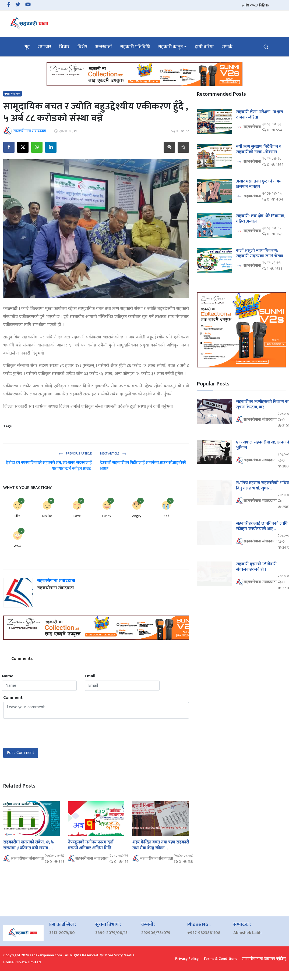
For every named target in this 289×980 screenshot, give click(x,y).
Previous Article (75, 453)
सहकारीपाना (249, 127)
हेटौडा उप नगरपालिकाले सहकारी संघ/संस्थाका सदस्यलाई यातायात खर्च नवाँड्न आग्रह (49, 466)
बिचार (64, 47)
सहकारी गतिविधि (135, 47)
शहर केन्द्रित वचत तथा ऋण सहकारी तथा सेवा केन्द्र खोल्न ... (161, 845)
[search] (266, 47)
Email (90, 676)
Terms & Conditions (220, 959)
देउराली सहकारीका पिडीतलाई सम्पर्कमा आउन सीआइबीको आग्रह (143, 466)
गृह (27, 47)
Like (17, 516)
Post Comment (21, 753)
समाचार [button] (44, 47)
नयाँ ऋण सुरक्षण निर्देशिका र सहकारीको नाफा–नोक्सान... (258, 149)
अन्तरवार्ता (104, 47)
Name (8, 676)
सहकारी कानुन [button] (170, 47)
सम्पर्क (227, 47)
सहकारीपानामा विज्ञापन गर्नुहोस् (264, 959)
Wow (17, 546)
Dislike (47, 516)
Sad (166, 516)
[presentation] (44, 733)
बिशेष (82, 47)
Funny (107, 516)
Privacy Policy (187, 959)
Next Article (113, 453)
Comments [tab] (22, 659)
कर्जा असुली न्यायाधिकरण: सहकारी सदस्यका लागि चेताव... (261, 253)
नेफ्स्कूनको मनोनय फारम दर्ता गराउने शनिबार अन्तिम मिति (91, 845)
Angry (137, 516)
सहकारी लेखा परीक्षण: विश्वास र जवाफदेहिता (260, 115)
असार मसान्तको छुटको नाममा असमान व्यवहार (259, 184)
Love (77, 516)
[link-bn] (144, 74)
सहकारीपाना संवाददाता (56, 581)
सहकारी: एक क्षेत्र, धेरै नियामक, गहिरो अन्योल (260, 219)
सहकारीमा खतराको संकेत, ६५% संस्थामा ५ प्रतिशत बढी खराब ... (29, 845)
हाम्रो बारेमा (204, 47)
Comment (13, 698)
